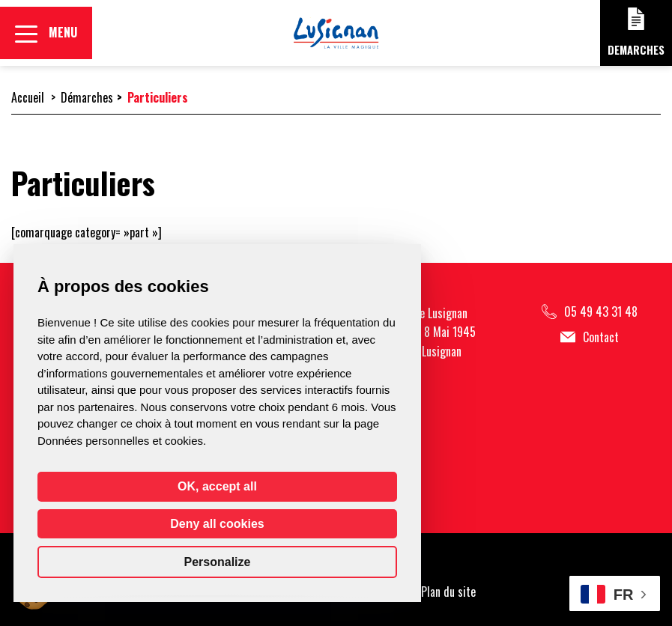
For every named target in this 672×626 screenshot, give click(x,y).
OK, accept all (217, 486)
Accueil (28, 97)
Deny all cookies (217, 524)
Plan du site (448, 592)
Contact (590, 337)
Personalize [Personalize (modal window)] (218, 562)
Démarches (87, 97)
